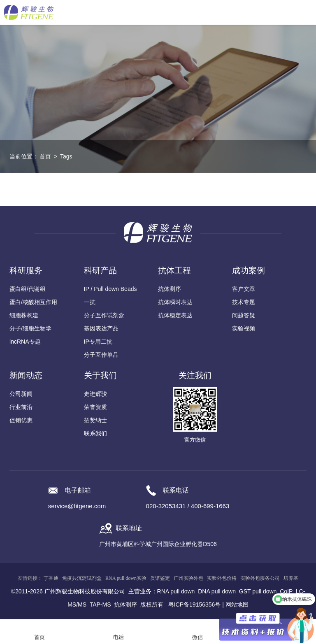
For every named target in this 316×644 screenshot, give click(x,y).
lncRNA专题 (25, 342)
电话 (118, 637)
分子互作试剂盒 (104, 315)
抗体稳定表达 (175, 315)
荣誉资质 (95, 407)
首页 (45, 156)
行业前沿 (21, 407)
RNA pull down (176, 591)
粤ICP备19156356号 (195, 604)
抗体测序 (170, 289)
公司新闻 (21, 394)
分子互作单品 (101, 355)
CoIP (286, 591)
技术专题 (244, 302)
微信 (197, 637)
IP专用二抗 (98, 342)
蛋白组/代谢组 (28, 289)
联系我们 (95, 433)
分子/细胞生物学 (30, 328)
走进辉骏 (95, 394)
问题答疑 (244, 315)
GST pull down (258, 591)
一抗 (90, 302)
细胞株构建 (24, 315)
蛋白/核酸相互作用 (33, 302)
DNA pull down (217, 591)
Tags (66, 156)
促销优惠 (21, 420)
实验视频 (244, 328)
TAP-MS (100, 604)
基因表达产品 (101, 328)
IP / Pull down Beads (110, 289)
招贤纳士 (95, 420)
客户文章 (244, 289)
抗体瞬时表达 (175, 302)
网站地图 (237, 604)
